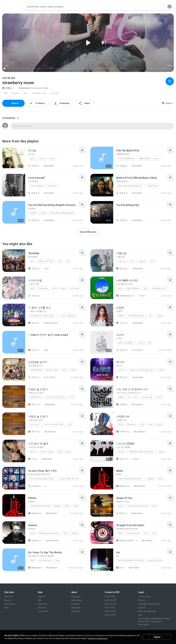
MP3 (6, 93)
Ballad (121, 452)
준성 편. (121, 268)
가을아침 (142, 261)
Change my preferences (98, 638)
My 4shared (136, 404)
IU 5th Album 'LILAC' (136, 316)
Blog (6, 608)
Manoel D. (34, 568)
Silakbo (151, 479)
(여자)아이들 (147, 397)
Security (142, 608)
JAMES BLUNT (144, 159)
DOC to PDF (110, 597)
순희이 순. (34, 296)
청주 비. (33, 432)
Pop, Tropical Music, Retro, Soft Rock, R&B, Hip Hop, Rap (44, 479)
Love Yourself (37, 186)
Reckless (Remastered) (49, 533)
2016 (64, 370)
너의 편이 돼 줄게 (47, 452)
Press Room (10, 604)
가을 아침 (122, 261)
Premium (9, 597)
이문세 (73, 370)
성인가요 (122, 370)
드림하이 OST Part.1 (46, 261)
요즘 (44, 350)
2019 (54, 289)
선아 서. (121, 323)
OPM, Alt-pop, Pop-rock (40, 506)
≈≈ (44, 486)
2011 (60, 261)
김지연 (33, 350)
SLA (140, 615)
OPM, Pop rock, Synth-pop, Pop (132, 479)
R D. (119, 568)
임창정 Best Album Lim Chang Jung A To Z (143, 452)
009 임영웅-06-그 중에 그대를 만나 (44, 316)
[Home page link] (12, 7)
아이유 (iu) (54, 93)
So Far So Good (133, 533)
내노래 (134, 459)
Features (42, 608)
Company (76, 597)
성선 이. (121, 459)
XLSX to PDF (110, 615)
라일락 (160, 316)
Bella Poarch (153, 186)
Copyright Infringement (149, 604)
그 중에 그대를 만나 (68, 316)
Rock (26, 93)
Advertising (77, 600)
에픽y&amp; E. (124, 296)
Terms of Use (144, 597)
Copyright (76, 608)
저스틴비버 (52, 186)
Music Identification (147, 611)
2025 (67, 506)
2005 (142, 425)
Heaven (75, 533)
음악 (45, 268)
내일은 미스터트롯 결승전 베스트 (142, 370)
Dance (121, 316)
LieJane (33, 486)
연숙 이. (33, 404)
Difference (131, 425)
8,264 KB (16, 93)
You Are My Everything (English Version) (63, 213)
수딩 (32, 459)
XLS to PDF (110, 608)
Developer (76, 611)
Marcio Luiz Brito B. (126, 540)
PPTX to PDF (111, 600)
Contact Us (43, 611)
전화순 (7, 88)
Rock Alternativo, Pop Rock (131, 561)
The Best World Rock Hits (137, 506)
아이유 (153, 261)
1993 (146, 533)
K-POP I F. (122, 432)
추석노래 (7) (136, 350)
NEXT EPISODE (133, 289)
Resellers (76, 604)
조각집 (141, 343)
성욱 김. (33, 268)
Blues (157, 159)
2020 (161, 370)
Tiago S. (34, 540)
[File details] (14, 158)
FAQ (40, 600)
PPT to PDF (110, 611)
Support (42, 597)
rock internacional (51, 540)
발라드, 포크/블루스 (126, 343)
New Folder (132, 568)
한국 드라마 (35, 425)
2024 (136, 397)
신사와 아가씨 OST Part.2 (56, 397)
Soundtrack (36, 370)
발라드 (33, 159)
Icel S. (120, 513)
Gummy (33, 213)
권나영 (33, 323)
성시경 (52, 159)
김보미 (121, 350)
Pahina (76, 506)
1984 (65, 533)
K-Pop (43, 213)
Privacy (142, 600)
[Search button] (161, 7)
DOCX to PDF (111, 604)
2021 (145, 289)
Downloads (23, 88)
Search (8, 600)
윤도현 (160, 425)
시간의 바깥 (74, 289)
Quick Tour (43, 604)
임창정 (161, 452)
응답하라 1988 (52, 370)
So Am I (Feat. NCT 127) (70, 479)
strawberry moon (39, 93)
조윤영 (121, 404)
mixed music (135, 513)
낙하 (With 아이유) (159, 289)
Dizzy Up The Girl (155, 561)
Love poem (44, 289)
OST (32, 261)
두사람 (42, 159)
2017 (132, 261)
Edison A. (122, 486)
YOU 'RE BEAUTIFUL (126, 159)
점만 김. (121, 377)
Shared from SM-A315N (50, 323)
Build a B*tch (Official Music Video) (132, 186)
